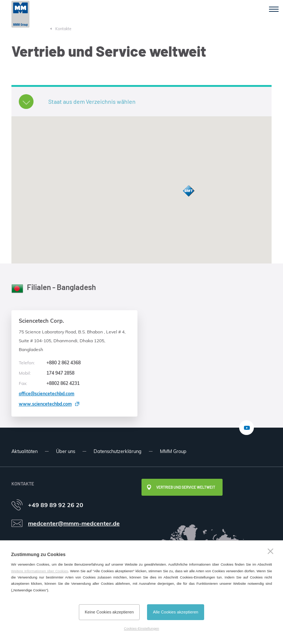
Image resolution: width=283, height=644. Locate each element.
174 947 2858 (47, 373)
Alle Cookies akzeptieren (176, 612)
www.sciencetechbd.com (45, 404)
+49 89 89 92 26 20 (56, 505)
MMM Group (173, 451)
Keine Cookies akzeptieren (109, 612)
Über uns (66, 451)
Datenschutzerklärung (118, 451)
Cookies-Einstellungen (141, 628)
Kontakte (63, 29)
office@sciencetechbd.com (47, 394)
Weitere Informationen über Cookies (40, 571)
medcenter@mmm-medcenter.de (74, 523)
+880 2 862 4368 (50, 363)
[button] (189, 191)
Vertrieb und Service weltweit (186, 487)
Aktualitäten (25, 451)
